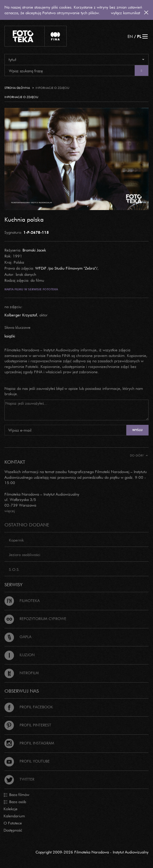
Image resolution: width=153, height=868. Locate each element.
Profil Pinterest (28, 725)
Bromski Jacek (34, 250)
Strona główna (17, 88)
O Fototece (13, 823)
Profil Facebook (29, 707)
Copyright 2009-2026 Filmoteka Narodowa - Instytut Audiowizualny (92, 852)
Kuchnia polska (24, 219)
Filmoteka (22, 600)
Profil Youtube (27, 761)
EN (130, 36)
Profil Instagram (29, 743)
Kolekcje (11, 809)
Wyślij (137, 430)
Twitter (19, 779)
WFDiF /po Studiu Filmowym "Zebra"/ (66, 268)
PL (139, 36)
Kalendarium (14, 816)
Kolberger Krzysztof (21, 315)
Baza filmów (16, 795)
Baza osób (15, 802)
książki (10, 336)
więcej (10, 511)
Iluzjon (20, 655)
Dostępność (13, 830)
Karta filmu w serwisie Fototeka (31, 289)
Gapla (18, 637)
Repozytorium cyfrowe (35, 619)
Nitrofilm (22, 673)
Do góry (139, 455)
